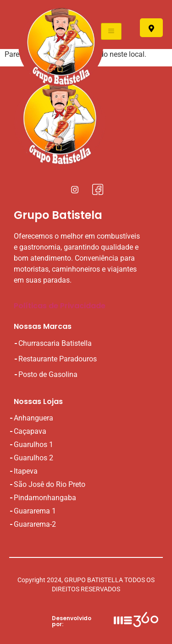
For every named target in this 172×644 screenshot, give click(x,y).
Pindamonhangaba (45, 498)
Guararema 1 (35, 511)
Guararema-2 (35, 524)
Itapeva (26, 471)
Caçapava (30, 431)
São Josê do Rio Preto (50, 484)
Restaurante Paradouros (58, 359)
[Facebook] (98, 189)
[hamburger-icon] (111, 31)
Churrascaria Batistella (55, 343)
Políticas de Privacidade (60, 306)
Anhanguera (33, 418)
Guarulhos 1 (33, 445)
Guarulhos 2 (33, 458)
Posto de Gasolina (48, 374)
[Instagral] (75, 189)
